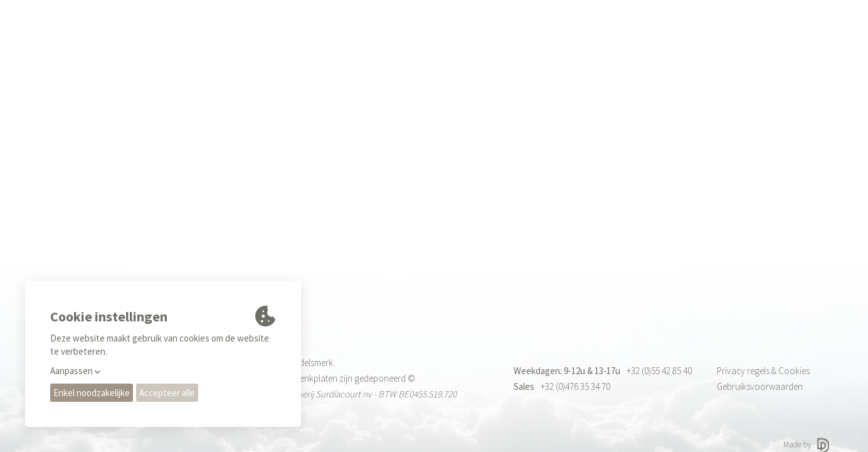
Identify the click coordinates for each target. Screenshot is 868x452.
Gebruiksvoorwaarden (760, 386)
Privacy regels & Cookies (763, 371)
